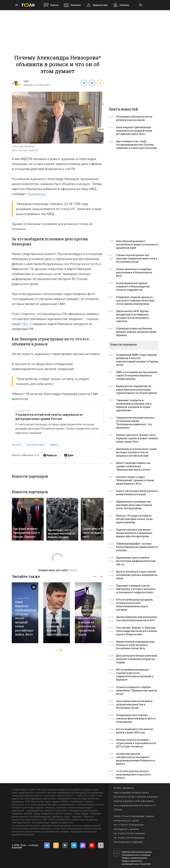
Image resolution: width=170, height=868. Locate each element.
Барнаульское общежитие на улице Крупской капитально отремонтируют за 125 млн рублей (136, 389)
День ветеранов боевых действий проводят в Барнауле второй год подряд (136, 659)
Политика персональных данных (137, 852)
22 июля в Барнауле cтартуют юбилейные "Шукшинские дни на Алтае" (137, 690)
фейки (54, 445)
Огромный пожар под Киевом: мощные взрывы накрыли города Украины (136, 332)
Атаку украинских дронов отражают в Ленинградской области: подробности (133, 286)
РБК (25, 324)
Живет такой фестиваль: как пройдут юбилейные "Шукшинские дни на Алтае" (133, 466)
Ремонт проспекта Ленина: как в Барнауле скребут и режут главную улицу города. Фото (137, 438)
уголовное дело (36, 445)
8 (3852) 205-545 (126, 833)
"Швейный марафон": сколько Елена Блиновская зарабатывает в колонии (137, 547)
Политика (124, 5)
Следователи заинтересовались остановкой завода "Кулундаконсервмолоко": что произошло (135, 423)
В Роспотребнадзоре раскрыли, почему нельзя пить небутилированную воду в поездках (135, 605)
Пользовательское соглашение (136, 855)
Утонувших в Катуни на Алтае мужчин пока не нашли (134, 118)
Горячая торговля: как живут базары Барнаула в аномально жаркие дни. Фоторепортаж (134, 533)
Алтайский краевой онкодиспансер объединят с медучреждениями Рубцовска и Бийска (135, 759)
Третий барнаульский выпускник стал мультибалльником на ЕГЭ (137, 619)
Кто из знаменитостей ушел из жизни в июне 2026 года (135, 731)
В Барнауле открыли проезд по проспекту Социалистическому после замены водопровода (135, 300)
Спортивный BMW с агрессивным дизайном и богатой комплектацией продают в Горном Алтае (137, 360)
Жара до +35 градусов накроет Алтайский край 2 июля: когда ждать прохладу (134, 519)
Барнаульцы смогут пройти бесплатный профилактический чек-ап (136, 561)
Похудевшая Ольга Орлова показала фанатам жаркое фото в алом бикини (136, 718)
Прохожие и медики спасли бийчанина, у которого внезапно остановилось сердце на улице (136, 589)
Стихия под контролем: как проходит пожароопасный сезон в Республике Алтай (137, 258)
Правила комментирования (134, 858)
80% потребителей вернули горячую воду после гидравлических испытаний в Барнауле (135, 675)
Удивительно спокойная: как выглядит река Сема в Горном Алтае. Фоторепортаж (134, 505)
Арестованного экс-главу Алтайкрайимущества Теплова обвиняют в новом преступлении (136, 145)
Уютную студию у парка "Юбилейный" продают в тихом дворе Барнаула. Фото (135, 480)
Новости (54, 5)
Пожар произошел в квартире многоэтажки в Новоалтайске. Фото (134, 272)
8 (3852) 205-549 (126, 838)
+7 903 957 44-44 (126, 825)
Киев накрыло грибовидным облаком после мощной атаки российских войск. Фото (134, 131)
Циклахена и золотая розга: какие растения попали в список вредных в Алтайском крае (136, 452)
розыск (17, 445)
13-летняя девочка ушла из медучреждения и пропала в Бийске (133, 774)
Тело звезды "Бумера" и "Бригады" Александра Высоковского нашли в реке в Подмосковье (136, 631)
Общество (28, 85)
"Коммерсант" (37, 194)
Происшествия (100, 5)
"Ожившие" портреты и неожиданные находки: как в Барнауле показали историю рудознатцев (134, 405)
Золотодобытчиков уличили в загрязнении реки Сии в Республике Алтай (134, 704)
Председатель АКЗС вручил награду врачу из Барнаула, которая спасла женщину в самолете (132, 316)
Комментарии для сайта (58, 570)
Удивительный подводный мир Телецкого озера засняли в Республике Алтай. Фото (135, 645)
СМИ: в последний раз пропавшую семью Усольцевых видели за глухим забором (137, 375)
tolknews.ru (128, 788)
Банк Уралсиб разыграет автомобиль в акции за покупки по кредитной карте (89, 622)
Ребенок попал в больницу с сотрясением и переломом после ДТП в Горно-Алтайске (136, 743)
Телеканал (76, 5)
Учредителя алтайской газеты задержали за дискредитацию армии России (49, 416)
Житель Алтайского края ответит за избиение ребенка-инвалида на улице (137, 575)
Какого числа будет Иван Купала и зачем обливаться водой (137, 493)
